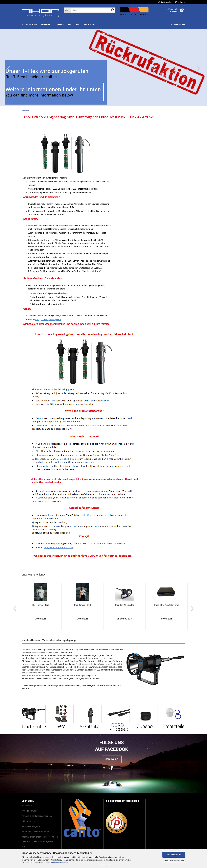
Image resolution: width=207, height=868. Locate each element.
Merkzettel (180, 2)
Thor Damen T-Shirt (82, 605)
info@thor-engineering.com (48, 319)
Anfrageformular (29, 811)
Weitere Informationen (174, 861)
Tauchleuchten (29, 25)
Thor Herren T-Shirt (40, 605)
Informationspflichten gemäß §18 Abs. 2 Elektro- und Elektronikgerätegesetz (40, 839)
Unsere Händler (178, 25)
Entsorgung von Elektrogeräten (35, 832)
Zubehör (60, 25)
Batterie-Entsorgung (31, 826)
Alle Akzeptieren (174, 855)
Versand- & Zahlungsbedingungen (37, 816)
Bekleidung (89, 25)
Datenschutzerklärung (59, 862)
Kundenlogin (164, 2)
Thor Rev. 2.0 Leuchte (124, 605)
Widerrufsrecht (28, 821)
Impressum (27, 806)
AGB (24, 847)
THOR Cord (46, 25)
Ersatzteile (74, 25)
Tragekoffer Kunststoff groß (166, 605)
